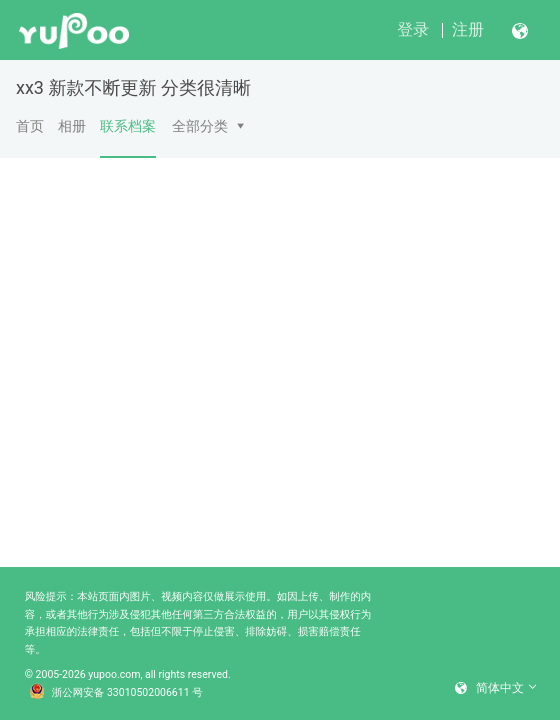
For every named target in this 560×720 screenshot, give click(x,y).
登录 (413, 29)
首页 (30, 126)
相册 (72, 126)
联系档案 (128, 138)
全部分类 (200, 126)
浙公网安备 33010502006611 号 (116, 693)
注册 (468, 29)
